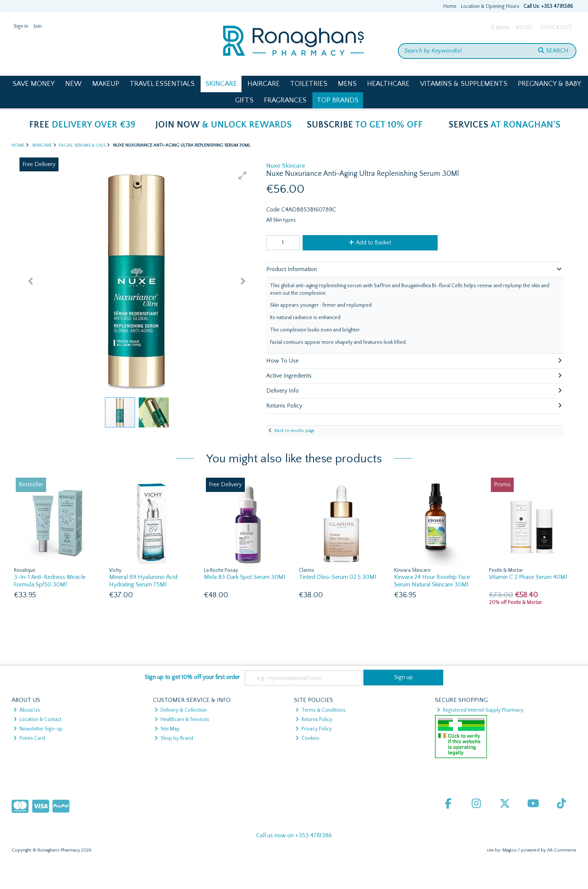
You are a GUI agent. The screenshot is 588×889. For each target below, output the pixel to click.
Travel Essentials (162, 84)
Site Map (167, 729)
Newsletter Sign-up (38, 729)
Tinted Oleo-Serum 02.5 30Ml (337, 577)
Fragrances (285, 100)
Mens (347, 84)
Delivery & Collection (181, 710)
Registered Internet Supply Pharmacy (480, 710)
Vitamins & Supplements (464, 84)
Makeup (106, 84)
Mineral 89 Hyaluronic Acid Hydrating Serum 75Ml (143, 581)
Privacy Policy (314, 729)
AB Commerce (562, 850)
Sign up (403, 677)
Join (38, 26)
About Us (27, 710)
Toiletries (309, 84)
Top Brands (338, 100)
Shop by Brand (174, 738)
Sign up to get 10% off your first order (192, 677)
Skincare (221, 84)
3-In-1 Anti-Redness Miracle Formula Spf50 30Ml (50, 581)
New (73, 84)
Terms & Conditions (321, 710)
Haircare (264, 84)
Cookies (307, 738)
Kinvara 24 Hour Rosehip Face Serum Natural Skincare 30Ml (432, 581)
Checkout (556, 27)
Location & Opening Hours (490, 6)
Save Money (34, 84)
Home (450, 6)
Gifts (244, 100)
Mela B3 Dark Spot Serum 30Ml (244, 577)
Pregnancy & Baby (550, 84)
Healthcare (388, 84)
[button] (243, 175)
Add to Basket (370, 243)
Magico (510, 850)
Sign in (21, 26)
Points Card (29, 738)
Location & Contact (37, 720)
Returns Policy (314, 720)
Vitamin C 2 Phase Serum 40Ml (528, 577)
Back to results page (295, 431)
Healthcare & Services (182, 720)
